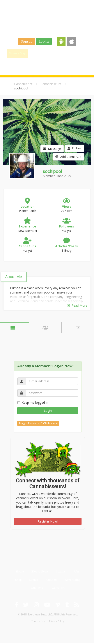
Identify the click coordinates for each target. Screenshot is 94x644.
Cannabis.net (23, 84)
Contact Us (58, 588)
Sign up (27, 41)
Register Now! (48, 521)
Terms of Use (39, 621)
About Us (51, 580)
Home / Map (17, 53)
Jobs (29, 64)
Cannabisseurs (51, 84)
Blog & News (58, 53)
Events (58, 64)
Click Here (50, 423)
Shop (43, 64)
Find (37, 53)
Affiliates (37, 588)
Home (20, 571)
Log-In (44, 41)
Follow (74, 148)
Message (52, 149)
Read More (77, 305)
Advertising (73, 580)
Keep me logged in (33, 402)
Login (48, 411)
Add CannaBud (68, 157)
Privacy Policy (57, 621)
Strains (79, 53)
